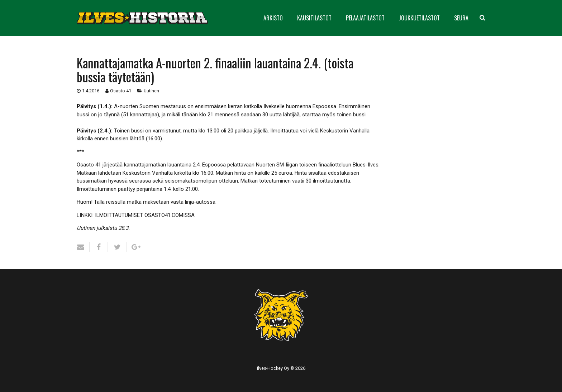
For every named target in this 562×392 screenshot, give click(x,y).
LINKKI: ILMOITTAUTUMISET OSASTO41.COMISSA (136, 215)
